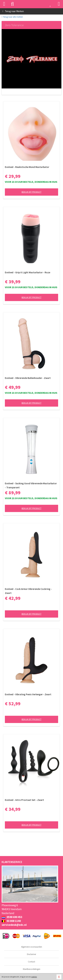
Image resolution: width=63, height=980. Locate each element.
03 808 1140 (11, 921)
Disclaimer (31, 954)
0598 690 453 (12, 917)
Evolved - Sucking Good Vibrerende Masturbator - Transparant (31, 485)
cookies (34, 977)
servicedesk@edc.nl (14, 925)
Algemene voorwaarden (32, 947)
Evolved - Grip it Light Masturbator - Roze (28, 272)
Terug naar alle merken (12, 17)
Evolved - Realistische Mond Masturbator (27, 167)
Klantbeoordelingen (32, 969)
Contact (31, 962)
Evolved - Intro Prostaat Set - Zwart (24, 800)
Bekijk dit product (31, 192)
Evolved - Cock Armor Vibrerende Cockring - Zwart (28, 591)
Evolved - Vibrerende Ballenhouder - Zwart (28, 378)
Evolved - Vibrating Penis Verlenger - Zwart (28, 694)
